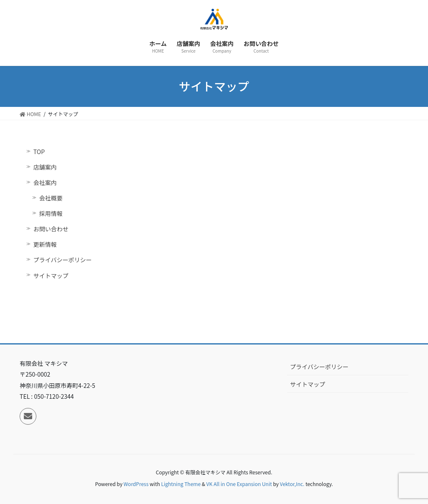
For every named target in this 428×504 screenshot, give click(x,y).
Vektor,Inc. (292, 484)
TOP (39, 152)
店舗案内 (45, 167)
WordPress (136, 484)
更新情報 (45, 244)
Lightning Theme (181, 484)
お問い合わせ (51, 229)
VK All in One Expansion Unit (239, 484)
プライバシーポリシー (63, 260)
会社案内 (45, 182)
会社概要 (51, 198)
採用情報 (51, 213)
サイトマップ (51, 276)
